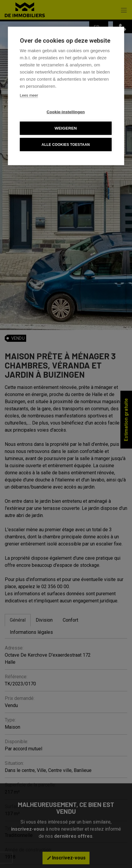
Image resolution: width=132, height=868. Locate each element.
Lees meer (29, 95)
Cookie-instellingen (66, 112)
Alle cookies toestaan (66, 145)
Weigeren (66, 128)
